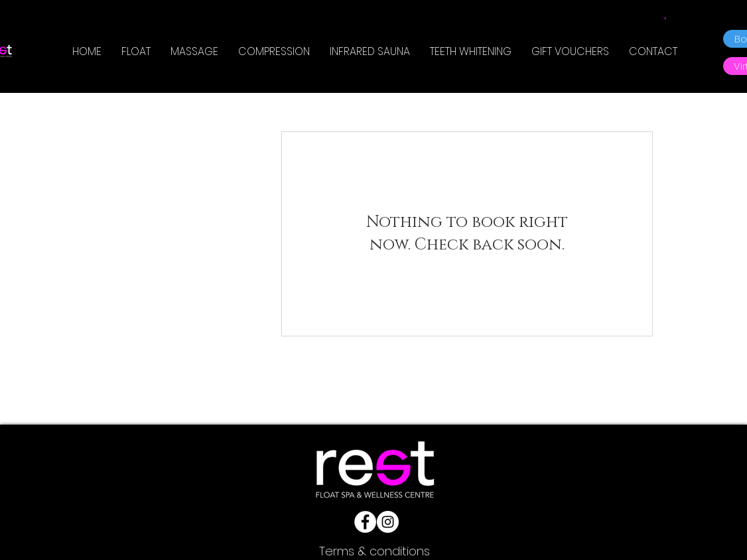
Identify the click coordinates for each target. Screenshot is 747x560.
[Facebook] (365, 522)
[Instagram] (388, 522)
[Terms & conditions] (374, 551)
